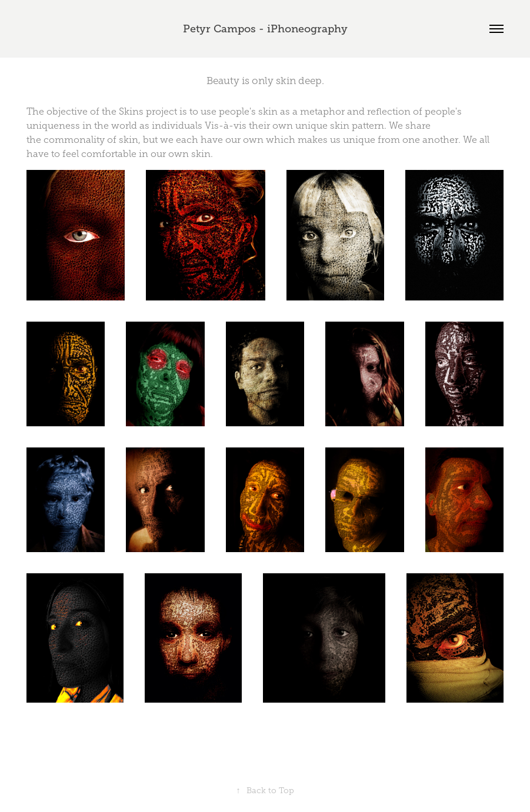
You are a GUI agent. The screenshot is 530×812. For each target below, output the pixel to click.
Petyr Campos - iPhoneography (265, 29)
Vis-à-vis (226, 126)
